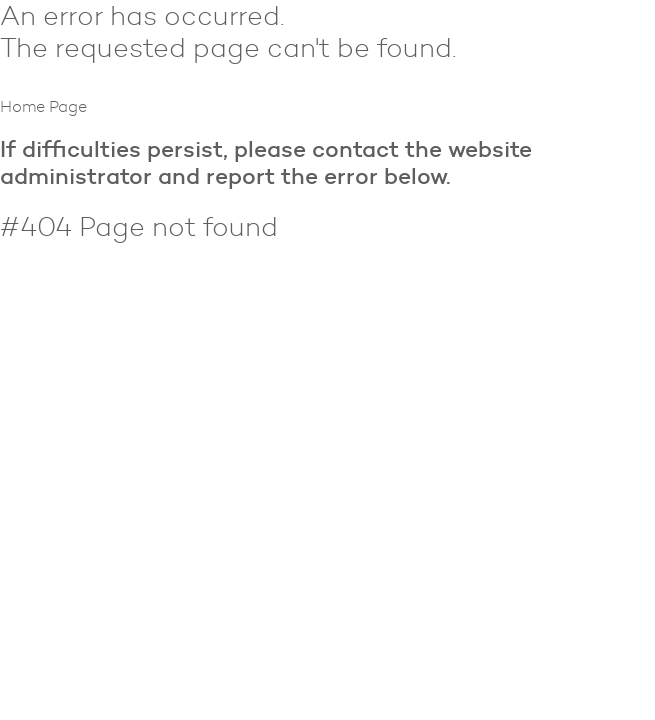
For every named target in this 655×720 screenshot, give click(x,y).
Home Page (43, 106)
